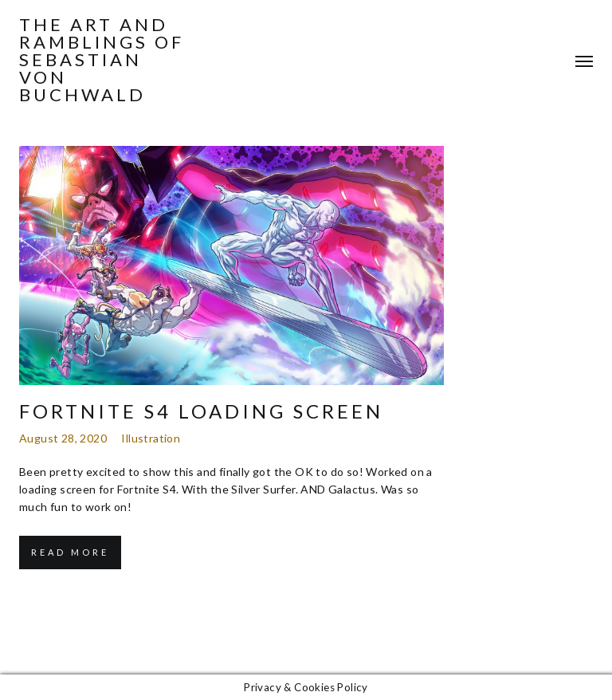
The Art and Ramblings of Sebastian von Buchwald (102, 60)
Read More (70, 552)
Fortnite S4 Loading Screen (201, 411)
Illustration (151, 438)
